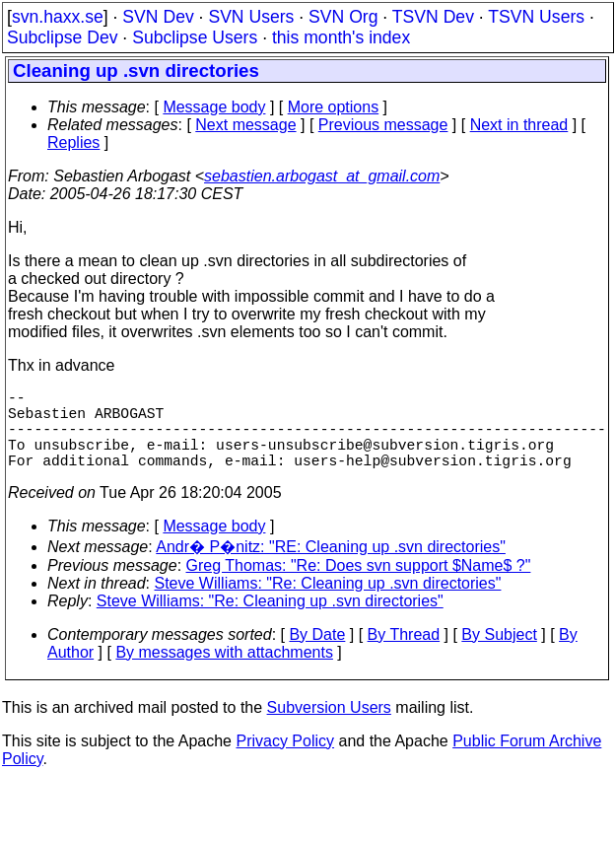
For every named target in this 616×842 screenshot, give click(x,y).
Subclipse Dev (62, 37)
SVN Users (251, 17)
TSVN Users (536, 17)
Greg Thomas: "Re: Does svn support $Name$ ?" (359, 585)
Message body (214, 107)
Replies (73, 142)
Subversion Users (329, 727)
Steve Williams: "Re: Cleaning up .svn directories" (328, 603)
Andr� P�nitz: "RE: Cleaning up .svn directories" (331, 566)
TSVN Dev (433, 17)
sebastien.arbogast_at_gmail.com (322, 176)
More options (334, 107)
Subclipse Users (195, 37)
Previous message (383, 125)
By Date (317, 654)
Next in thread (519, 125)
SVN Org (343, 17)
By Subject (499, 654)
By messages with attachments (224, 672)
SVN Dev (158, 17)
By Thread (404, 654)
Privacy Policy (285, 761)
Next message (245, 125)
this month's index (341, 37)
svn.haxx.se (58, 17)
